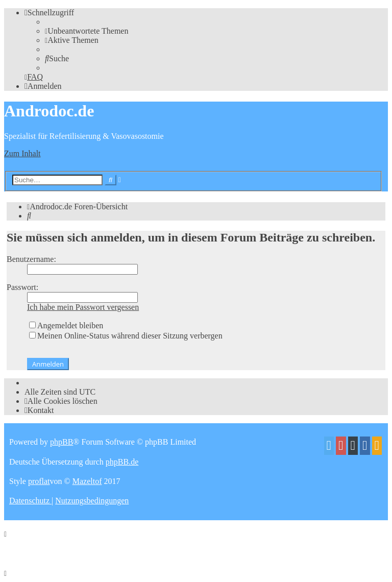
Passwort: (22, 287)
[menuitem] (87, 31)
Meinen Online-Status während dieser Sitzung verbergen (126, 336)
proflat (39, 481)
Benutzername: (31, 259)
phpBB (62, 442)
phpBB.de (122, 462)
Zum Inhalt (22, 153)
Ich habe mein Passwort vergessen (83, 307)
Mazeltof (87, 481)
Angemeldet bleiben (66, 325)
